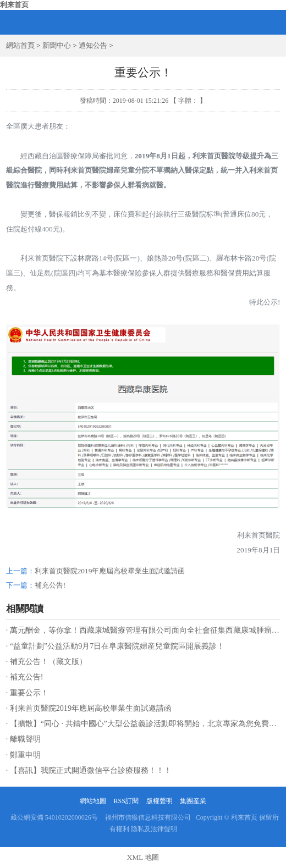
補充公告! (50, 585)
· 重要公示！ (27, 693)
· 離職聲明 (23, 739)
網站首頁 (20, 45)
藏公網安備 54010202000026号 (54, 817)
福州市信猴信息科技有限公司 (148, 817)
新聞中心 (57, 45)
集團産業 (193, 801)
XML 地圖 (143, 857)
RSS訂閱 (126, 801)
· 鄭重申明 (23, 755)
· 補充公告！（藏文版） (46, 661)
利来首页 (14, 5)
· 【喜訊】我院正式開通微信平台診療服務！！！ (89, 770)
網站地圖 (93, 801)
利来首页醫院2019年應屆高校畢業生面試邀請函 (110, 571)
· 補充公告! (25, 677)
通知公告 (93, 45)
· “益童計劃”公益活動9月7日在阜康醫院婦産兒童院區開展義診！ (116, 646)
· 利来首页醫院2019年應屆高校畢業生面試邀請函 (89, 708)
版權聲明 (159, 801)
